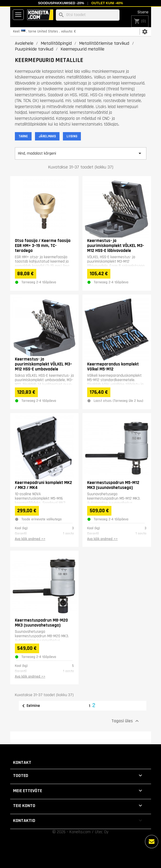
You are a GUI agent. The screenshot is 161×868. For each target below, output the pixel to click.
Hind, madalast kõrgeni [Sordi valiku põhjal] (81, 153)
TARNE (23, 136)
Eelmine (30, 706)
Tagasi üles (126, 721)
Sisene (143, 12)
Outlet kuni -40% (107, 3)
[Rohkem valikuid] (152, 842)
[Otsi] (88, 15)
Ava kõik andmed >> (30, 539)
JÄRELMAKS (47, 136)
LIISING (72, 136)
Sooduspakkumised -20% (61, 3)
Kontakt (22, 762)
